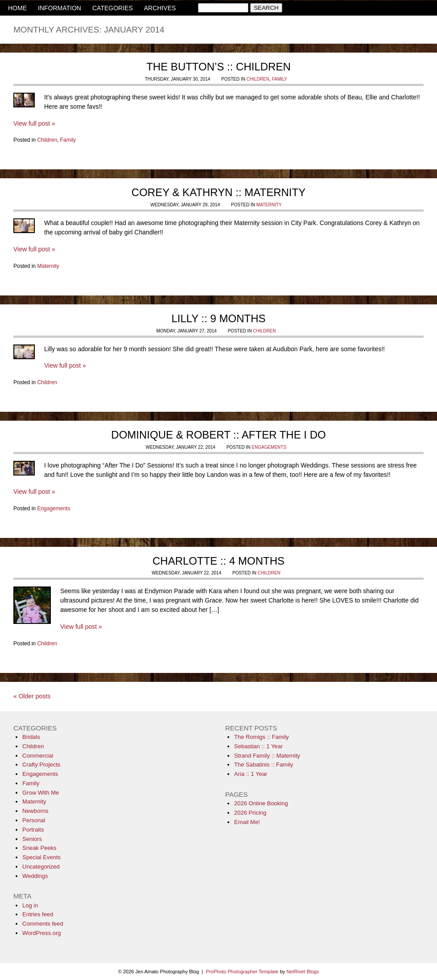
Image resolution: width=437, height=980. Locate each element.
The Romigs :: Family (262, 737)
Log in (30, 905)
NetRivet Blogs (303, 972)
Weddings (35, 876)
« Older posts (32, 696)
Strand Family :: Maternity (267, 756)
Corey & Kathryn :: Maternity (218, 192)
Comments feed (43, 924)
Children (258, 79)
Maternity (269, 205)
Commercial (38, 756)
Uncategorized (41, 867)
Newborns (35, 811)
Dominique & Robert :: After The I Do (218, 435)
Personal (34, 820)
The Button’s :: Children (218, 67)
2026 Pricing (250, 813)
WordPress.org (41, 933)
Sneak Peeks (39, 848)
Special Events (41, 857)
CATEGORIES (113, 8)
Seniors (32, 839)
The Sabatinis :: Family (264, 765)
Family (279, 79)
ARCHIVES (160, 8)
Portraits (33, 830)
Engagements (269, 447)
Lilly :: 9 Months (218, 318)
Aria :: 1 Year (251, 774)
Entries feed (38, 914)
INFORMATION (60, 8)
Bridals (31, 737)
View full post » (34, 123)
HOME (17, 8)
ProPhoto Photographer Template (242, 972)
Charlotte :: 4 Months (218, 561)
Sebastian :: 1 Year (258, 746)
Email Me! (247, 822)
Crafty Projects (41, 765)
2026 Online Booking (261, 803)
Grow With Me (41, 793)
